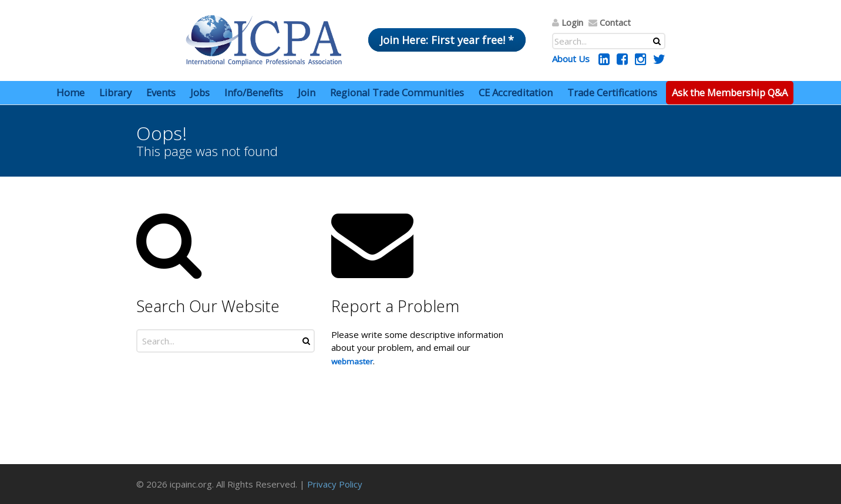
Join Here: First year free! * (447, 40)
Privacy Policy (335, 484)
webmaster (352, 361)
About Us (571, 59)
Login (572, 22)
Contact (615, 22)
